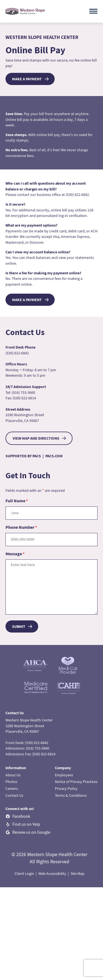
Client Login (24, 873)
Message (15, 554)
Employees (64, 775)
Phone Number (21, 527)
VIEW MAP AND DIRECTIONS (36, 438)
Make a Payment (27, 79)
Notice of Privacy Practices (76, 782)
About (11, 775)
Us (18, 775)
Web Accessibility (52, 873)
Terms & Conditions (71, 795)
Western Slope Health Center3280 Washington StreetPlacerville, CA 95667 (29, 726)
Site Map (77, 873)
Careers (12, 788)
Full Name (17, 501)
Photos (11, 782)
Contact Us (14, 795)
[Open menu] (93, 11)
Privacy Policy (66, 788)
